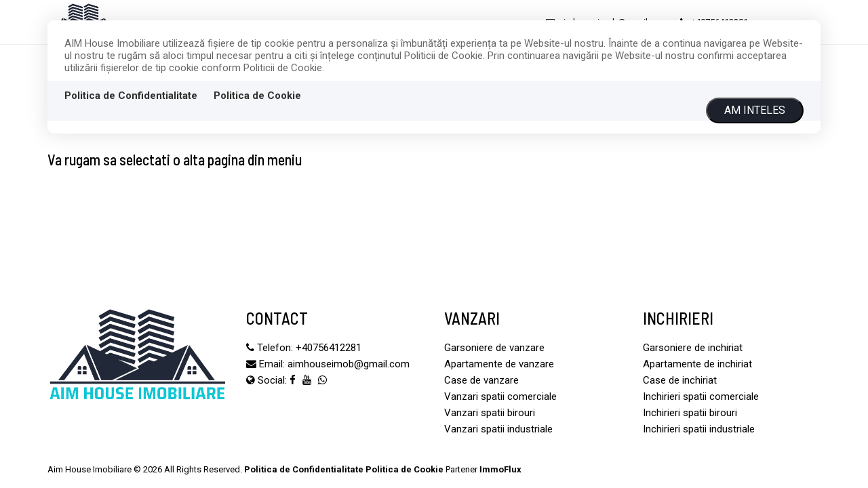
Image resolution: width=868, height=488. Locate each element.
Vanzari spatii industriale (498, 429)
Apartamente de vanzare (499, 364)
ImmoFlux (500, 469)
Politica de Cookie (257, 96)
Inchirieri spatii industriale (699, 429)
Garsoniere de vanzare (494, 348)
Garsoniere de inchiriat (693, 348)
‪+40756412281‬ (329, 348)
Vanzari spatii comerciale (500, 396)
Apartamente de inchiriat (697, 364)
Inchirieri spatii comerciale (701, 396)
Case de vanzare (481, 380)
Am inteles (755, 110)
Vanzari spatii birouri (490, 413)
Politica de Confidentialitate (131, 96)
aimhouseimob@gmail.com (349, 364)
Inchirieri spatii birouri (690, 413)
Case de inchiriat (680, 380)
